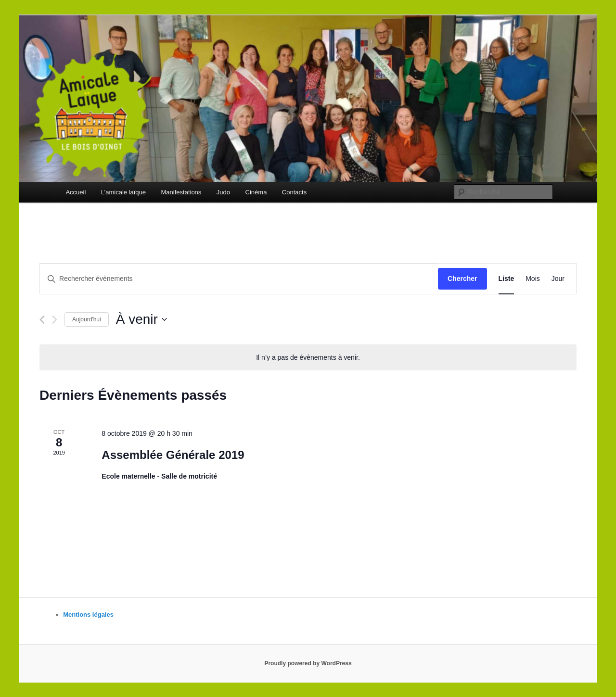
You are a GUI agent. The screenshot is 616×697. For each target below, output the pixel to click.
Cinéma (256, 192)
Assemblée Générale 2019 (173, 455)
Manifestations (181, 192)
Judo (223, 192)
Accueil (76, 192)
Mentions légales (88, 615)
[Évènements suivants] (55, 320)
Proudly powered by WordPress (308, 663)
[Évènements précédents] (42, 320)
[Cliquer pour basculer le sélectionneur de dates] (141, 319)
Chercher (462, 279)
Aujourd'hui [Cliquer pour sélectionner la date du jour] (87, 319)
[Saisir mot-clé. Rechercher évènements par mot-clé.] (239, 279)
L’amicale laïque (123, 192)
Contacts (294, 192)
